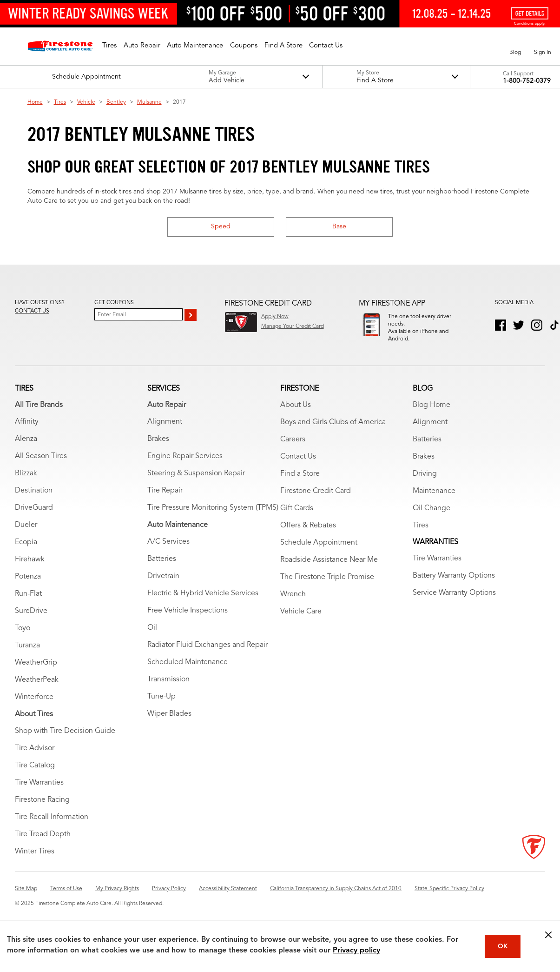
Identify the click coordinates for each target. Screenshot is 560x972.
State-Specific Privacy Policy (449, 899)
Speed (221, 226)
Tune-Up (161, 707)
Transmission (168, 690)
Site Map (26, 899)
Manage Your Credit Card (293, 326)
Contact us (32, 311)
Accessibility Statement (228, 899)
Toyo (23, 639)
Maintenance (434, 501)
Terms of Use (66, 899)
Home (35, 102)
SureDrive (31, 621)
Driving (425, 484)
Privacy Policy (169, 899)
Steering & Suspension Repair (196, 484)
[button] (109, 46)
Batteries (162, 569)
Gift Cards (297, 519)
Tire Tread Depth (43, 845)
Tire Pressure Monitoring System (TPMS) (213, 518)
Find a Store (300, 484)
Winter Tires (35, 862)
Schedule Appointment (319, 553)
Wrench (293, 605)
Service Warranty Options (454, 603)
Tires (60, 102)
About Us (296, 415)
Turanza (27, 656)
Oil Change (432, 519)
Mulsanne (149, 102)
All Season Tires (41, 466)
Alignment (165, 432)
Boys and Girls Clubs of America (333, 433)
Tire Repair (165, 501)
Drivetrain (163, 586)
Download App (407, 351)
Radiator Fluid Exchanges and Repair (208, 655)
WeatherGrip (36, 673)
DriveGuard (34, 518)
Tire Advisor (35, 759)
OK (503, 946)
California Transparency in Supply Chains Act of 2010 (336, 899)
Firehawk (30, 570)
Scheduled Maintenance (188, 672)
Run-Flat (28, 604)
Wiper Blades (169, 724)
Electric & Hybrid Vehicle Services (203, 604)
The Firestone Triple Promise (327, 587)
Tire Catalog (35, 776)
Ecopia (26, 553)
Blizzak (26, 484)
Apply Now (275, 317)
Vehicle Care (301, 622)
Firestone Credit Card (316, 501)
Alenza (26, 449)
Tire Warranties (39, 793)
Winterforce (34, 707)
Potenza (28, 587)
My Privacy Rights (117, 899)
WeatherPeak (37, 690)
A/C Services (168, 552)
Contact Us (298, 467)
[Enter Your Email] (138, 314)
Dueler (26, 535)
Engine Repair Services (185, 466)
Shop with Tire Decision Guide (65, 741)
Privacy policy (356, 951)
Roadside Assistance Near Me (329, 570)
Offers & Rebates (308, 536)
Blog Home (432, 415)
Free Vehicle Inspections (188, 621)
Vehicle (86, 102)
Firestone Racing (42, 810)
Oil (152, 638)
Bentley (116, 102)
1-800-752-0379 (527, 81)
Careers (293, 450)
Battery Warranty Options (454, 586)
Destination (34, 501)
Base (339, 226)
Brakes (158, 449)
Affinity (27, 432)
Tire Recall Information (52, 827)
